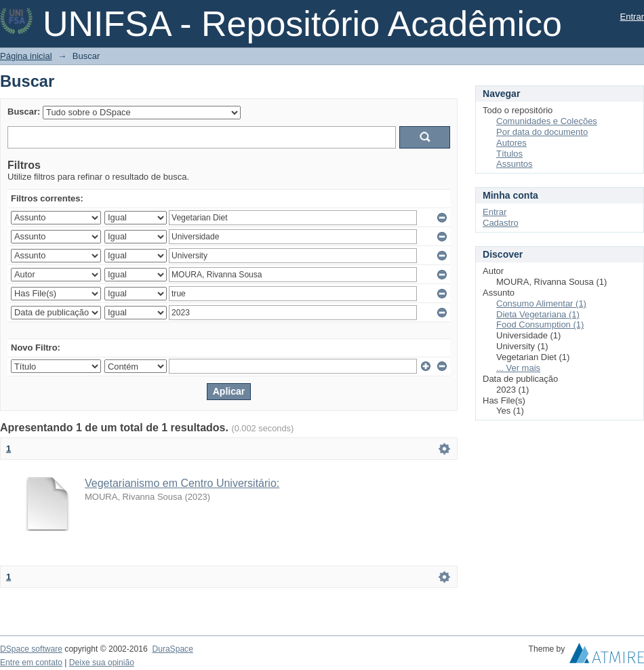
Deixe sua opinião (102, 663)
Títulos (509, 154)
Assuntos (514, 164)
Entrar (632, 17)
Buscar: (24, 112)
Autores (511, 143)
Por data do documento (542, 132)
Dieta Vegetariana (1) (538, 314)
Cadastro (501, 223)
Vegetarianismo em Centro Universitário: (182, 483)
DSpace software (31, 649)
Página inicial (26, 56)
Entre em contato (31, 663)
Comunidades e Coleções (547, 121)
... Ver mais (518, 368)
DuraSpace (172, 649)
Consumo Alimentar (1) (541, 303)
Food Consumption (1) (540, 324)
